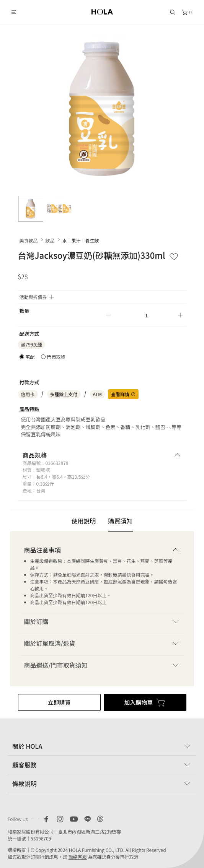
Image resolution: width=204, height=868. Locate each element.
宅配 (30, 357)
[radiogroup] (42, 357)
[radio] (27, 357)
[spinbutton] (144, 315)
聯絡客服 (78, 857)
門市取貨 (56, 357)
